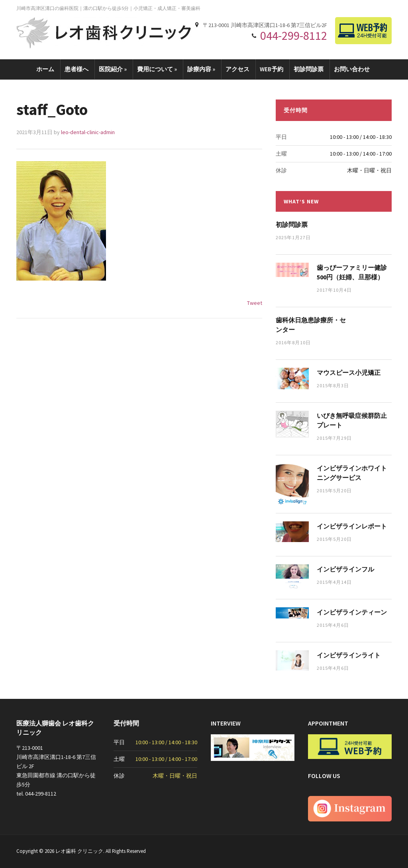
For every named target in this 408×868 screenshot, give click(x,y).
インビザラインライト (349, 655)
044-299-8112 (294, 35)
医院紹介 (113, 69)
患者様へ (76, 69)
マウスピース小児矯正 (349, 373)
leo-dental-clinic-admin (88, 132)
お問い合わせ (352, 69)
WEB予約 (272, 69)
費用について (157, 69)
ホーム (45, 69)
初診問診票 (309, 69)
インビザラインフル (345, 569)
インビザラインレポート (352, 526)
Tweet (255, 303)
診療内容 (201, 69)
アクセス (237, 69)
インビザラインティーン (352, 612)
